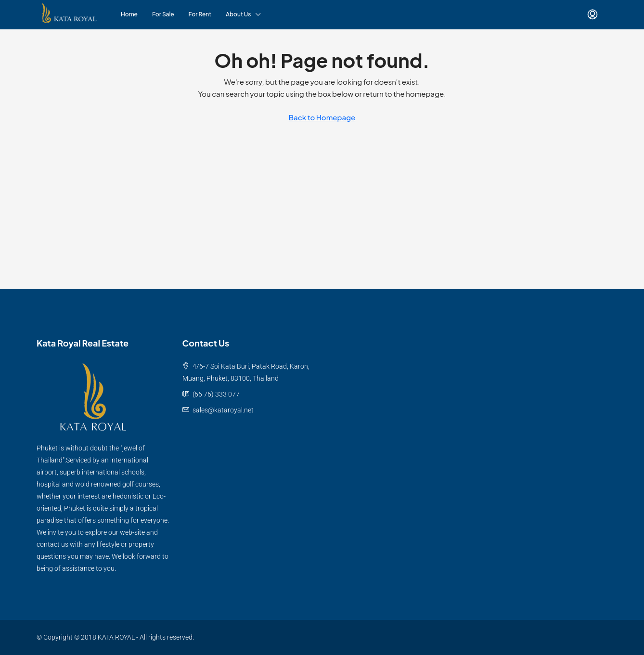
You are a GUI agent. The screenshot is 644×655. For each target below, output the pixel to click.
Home (129, 14)
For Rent (200, 14)
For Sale (163, 14)
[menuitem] (592, 14)
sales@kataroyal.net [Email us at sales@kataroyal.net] (223, 410)
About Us (238, 14)
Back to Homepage (322, 117)
